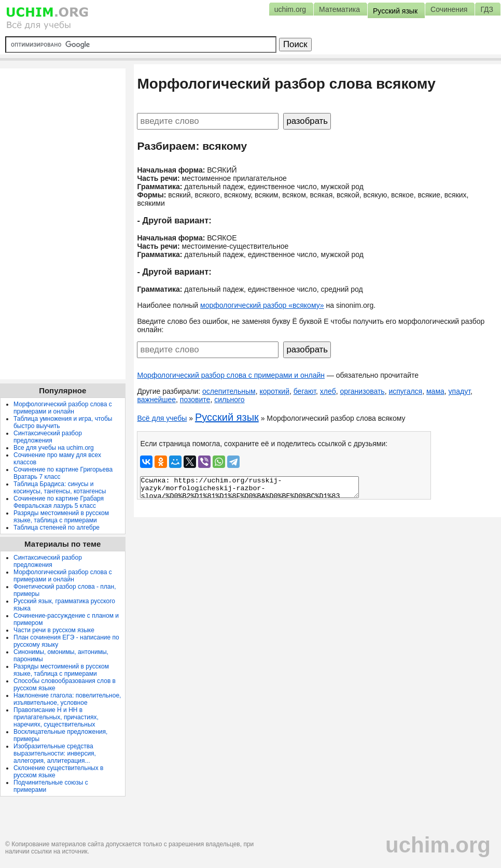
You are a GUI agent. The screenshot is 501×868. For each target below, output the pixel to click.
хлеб (328, 391)
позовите (195, 400)
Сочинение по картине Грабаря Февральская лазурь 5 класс (59, 502)
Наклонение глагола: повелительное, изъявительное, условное (67, 699)
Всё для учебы (162, 418)
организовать (362, 391)
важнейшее (156, 400)
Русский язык (227, 417)
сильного (229, 400)
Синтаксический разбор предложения (48, 437)
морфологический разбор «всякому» (262, 305)
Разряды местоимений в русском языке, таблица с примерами (61, 517)
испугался (405, 391)
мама (435, 391)
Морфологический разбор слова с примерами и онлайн (231, 375)
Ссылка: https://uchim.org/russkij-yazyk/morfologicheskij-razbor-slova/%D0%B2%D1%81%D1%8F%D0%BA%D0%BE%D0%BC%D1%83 (249, 487)
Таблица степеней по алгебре (57, 528)
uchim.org (438, 845)
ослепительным (229, 391)
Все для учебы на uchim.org (54, 448)
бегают (305, 391)
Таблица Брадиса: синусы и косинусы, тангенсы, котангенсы (60, 488)
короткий (274, 391)
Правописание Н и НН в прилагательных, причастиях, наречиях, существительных (56, 717)
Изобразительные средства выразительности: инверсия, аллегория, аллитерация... (55, 753)
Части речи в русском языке (54, 630)
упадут (460, 391)
